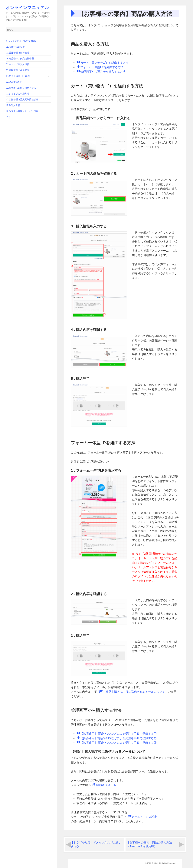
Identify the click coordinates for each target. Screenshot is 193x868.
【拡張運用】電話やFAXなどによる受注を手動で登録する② (116, 738)
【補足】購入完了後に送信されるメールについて (132, 692)
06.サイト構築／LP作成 (18, 76)
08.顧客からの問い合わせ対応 (21, 88)
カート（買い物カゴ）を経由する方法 (102, 63)
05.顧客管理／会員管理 (17, 70)
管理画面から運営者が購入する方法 (101, 72)
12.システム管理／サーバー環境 (22, 111)
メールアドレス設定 (142, 817)
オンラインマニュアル (27, 7)
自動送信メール (104, 785)
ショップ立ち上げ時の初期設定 (21, 41)
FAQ (8, 117)
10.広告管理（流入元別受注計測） (23, 100)
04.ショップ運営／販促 (17, 64)
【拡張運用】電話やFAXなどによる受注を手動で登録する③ (116, 743)
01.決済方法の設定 (15, 47)
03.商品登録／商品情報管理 (20, 59)
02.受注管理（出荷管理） (19, 53)
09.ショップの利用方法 (17, 94)
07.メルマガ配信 (14, 82)
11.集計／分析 (13, 105)
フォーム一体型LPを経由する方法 (100, 67)
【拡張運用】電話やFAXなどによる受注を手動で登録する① (116, 734)
